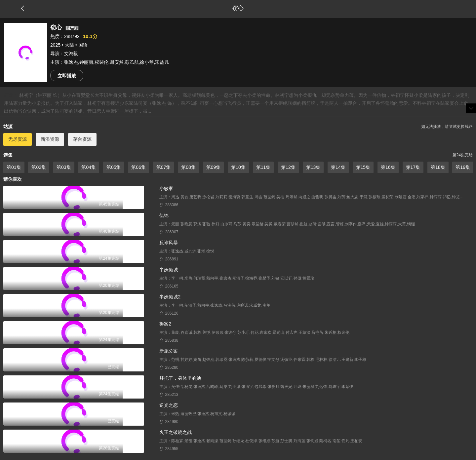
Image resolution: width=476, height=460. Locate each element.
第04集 (89, 167)
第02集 (39, 167)
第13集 (313, 167)
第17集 (413, 167)
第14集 (338, 167)
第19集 (463, 167)
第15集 (363, 167)
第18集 (438, 167)
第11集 (263, 167)
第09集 (214, 167)
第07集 (164, 167)
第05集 (114, 167)
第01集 (14, 167)
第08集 (188, 167)
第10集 (238, 167)
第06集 (139, 167)
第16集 (388, 167)
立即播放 (67, 76)
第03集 (64, 167)
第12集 (288, 167)
